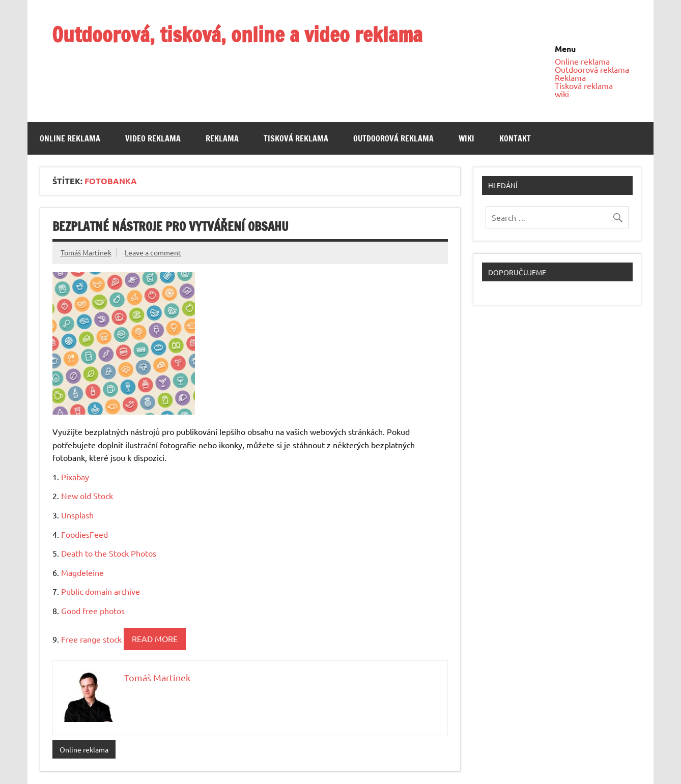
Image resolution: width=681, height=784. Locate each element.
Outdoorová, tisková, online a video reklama (237, 34)
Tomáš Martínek (86, 252)
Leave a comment (153, 252)
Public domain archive (101, 591)
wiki (562, 94)
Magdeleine (82, 572)
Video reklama (153, 138)
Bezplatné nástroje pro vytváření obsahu (171, 226)
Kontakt (515, 138)
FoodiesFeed (84, 534)
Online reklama (582, 61)
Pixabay (75, 477)
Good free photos (93, 611)
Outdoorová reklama (592, 69)
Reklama (570, 77)
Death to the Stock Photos (109, 553)
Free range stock (91, 638)
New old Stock (87, 496)
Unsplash (77, 515)
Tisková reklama (584, 85)
